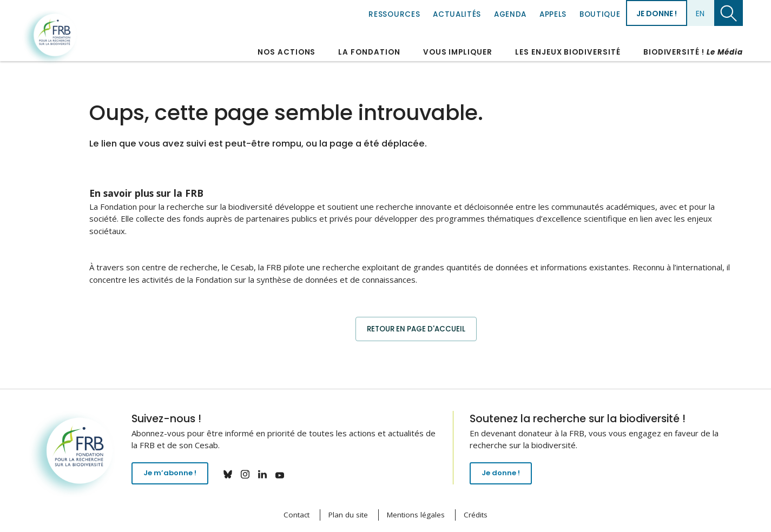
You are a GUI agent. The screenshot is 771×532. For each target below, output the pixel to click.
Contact (296, 515)
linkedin (269, 474)
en (700, 14)
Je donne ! (657, 14)
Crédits (476, 515)
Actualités (457, 14)
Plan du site (348, 515)
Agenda (510, 14)
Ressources (394, 14)
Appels (553, 14)
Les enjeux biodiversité (568, 52)
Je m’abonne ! (173, 476)
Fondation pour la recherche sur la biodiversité (52, 37)
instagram (252, 474)
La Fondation (369, 52)
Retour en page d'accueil (416, 328)
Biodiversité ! (693, 52)
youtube (287, 474)
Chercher (729, 13)
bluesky (235, 474)
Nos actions (286, 52)
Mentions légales (416, 515)
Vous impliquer (458, 52)
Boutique (600, 14)
